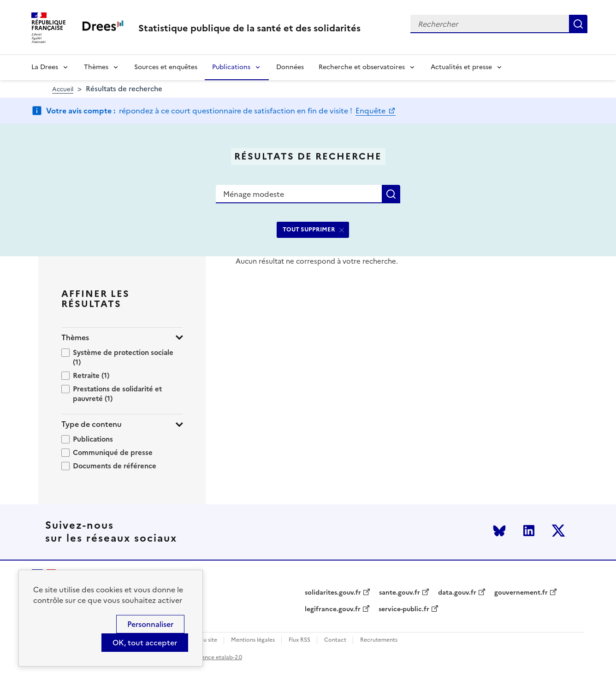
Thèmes (96, 67)
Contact (335, 640)
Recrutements (379, 640)
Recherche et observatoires (362, 67)
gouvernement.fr (521, 593)
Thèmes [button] (75, 338)
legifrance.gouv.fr (333, 609)
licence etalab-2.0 (219, 657)
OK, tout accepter (145, 643)
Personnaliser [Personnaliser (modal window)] (150, 624)
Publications (231, 67)
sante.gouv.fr (400, 593)
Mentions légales (253, 640)
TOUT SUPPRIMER (309, 229)
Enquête (371, 111)
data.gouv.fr (457, 593)
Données (290, 67)
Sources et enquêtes (166, 67)
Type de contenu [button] (92, 424)
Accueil (63, 89)
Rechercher (578, 24)
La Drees (45, 67)
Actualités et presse (461, 67)
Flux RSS (299, 640)
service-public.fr (404, 609)
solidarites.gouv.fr (333, 593)
